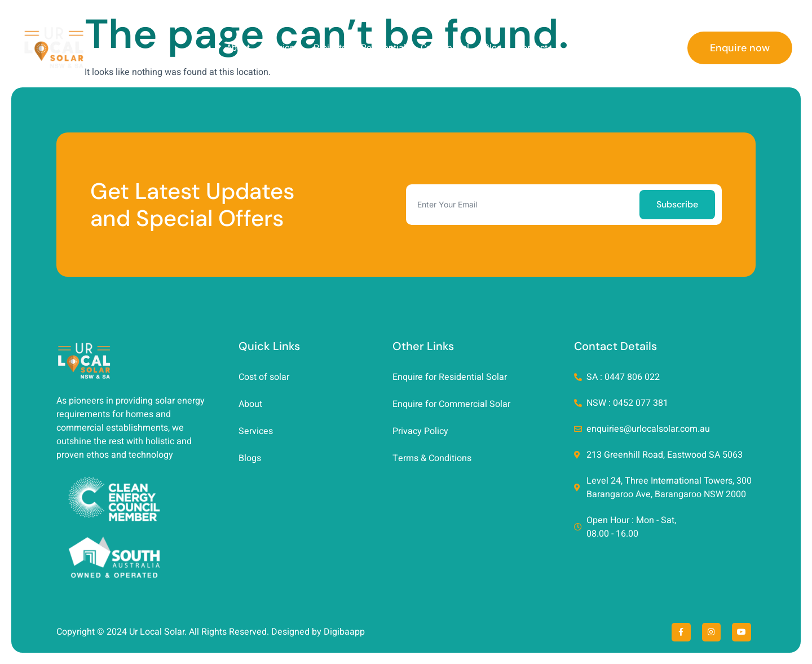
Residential (383, 48)
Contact (532, 48)
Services (282, 48)
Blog (493, 48)
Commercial (445, 48)
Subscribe (677, 204)
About (238, 48)
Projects (330, 48)
